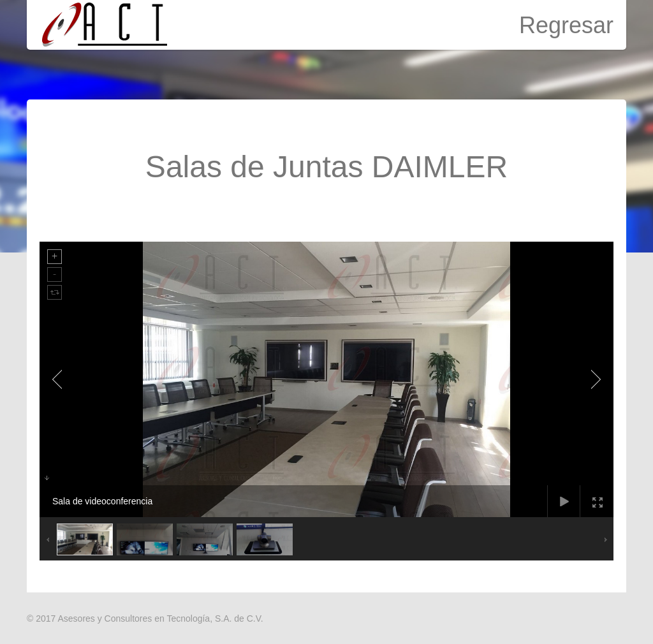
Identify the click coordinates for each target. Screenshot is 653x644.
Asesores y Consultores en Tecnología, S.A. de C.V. (160, 618)
